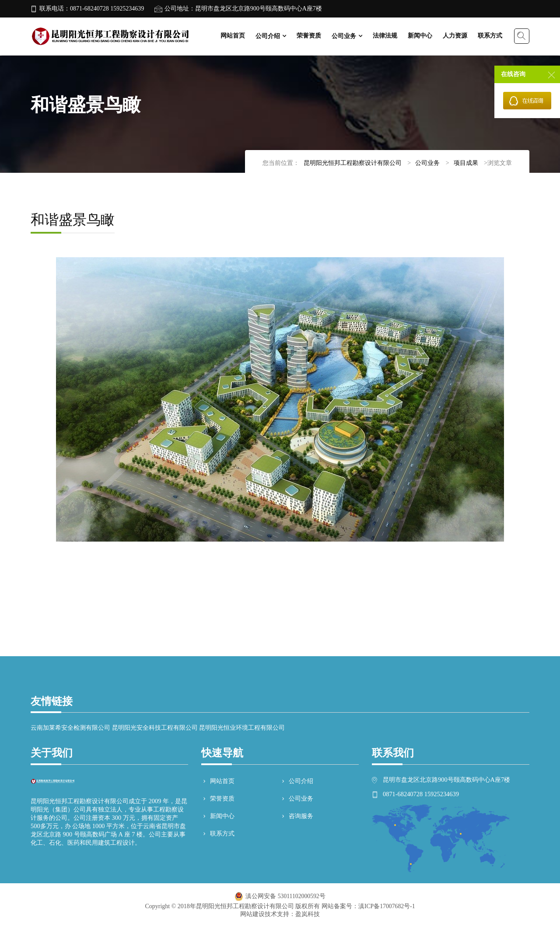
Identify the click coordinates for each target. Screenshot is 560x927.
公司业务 (344, 36)
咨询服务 (297, 816)
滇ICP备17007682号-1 (387, 906)
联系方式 (490, 36)
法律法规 (385, 36)
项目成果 (466, 163)
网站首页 (233, 36)
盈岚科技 (308, 914)
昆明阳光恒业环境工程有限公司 (242, 728)
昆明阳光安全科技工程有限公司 (155, 728)
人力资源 (455, 36)
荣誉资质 (309, 36)
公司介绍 (268, 36)
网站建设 (252, 914)
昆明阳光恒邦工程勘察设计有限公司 (353, 163)
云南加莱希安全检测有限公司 (70, 728)
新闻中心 (420, 36)
